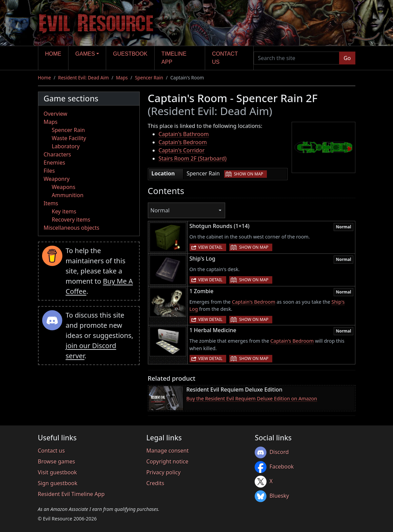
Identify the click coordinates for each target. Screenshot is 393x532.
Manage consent (167, 451)
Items (51, 203)
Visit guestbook (57, 472)
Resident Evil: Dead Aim (83, 78)
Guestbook (130, 54)
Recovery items (71, 220)
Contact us (225, 58)
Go (347, 58)
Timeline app (174, 58)
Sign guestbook (58, 483)
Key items (64, 211)
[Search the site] (297, 58)
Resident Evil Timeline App (71, 494)
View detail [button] (211, 247)
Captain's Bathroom (184, 134)
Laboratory (66, 146)
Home (53, 54)
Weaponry (57, 179)
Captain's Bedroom (183, 142)
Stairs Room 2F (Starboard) (193, 158)
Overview (56, 114)
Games (85, 54)
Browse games (57, 461)
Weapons (64, 187)
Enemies (55, 163)
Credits (155, 483)
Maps (122, 78)
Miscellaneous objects (72, 228)
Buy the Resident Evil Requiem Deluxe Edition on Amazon (252, 398)
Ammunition (68, 195)
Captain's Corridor (182, 150)
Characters (57, 154)
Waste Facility (69, 138)
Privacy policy (163, 472)
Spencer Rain (149, 78)
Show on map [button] (249, 174)
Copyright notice (167, 461)
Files (49, 171)
